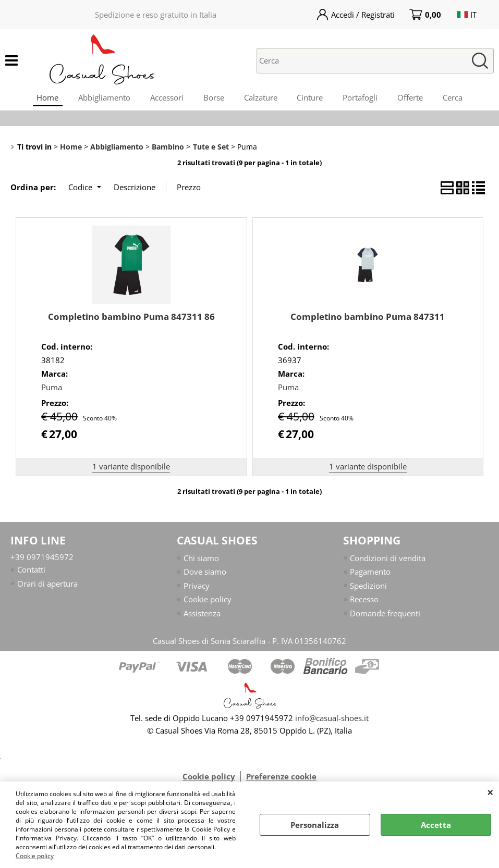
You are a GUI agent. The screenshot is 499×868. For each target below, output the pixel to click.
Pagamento (370, 575)
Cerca (457, 98)
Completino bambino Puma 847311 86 (131, 320)
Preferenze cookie (281, 779)
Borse (213, 98)
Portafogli (363, 98)
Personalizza (315, 825)
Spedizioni (368, 589)
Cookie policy (35, 856)
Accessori (165, 98)
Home (43, 98)
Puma (52, 390)
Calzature (261, 98)
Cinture (311, 98)
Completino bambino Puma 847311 (368, 320)
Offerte (414, 98)
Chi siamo (201, 561)
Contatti (31, 573)
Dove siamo (205, 575)
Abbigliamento (101, 98)
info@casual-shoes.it (332, 721)
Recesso (364, 602)
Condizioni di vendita (388, 561)
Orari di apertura (47, 587)
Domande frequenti (385, 616)
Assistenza (202, 616)
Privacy (197, 589)
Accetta (436, 825)
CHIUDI (490, 792)
